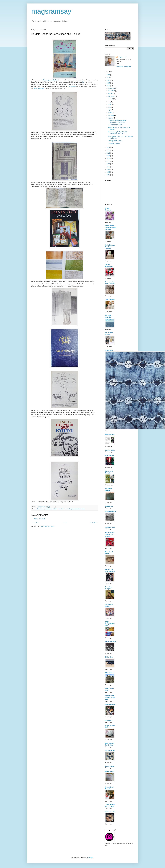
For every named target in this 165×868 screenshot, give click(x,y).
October (111, 94)
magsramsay (51, 11)
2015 (109, 153)
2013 (109, 158)
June (110, 104)
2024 (109, 75)
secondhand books (80, 509)
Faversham (61, 509)
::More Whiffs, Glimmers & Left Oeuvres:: (111, 228)
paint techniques (69, 509)
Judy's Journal (110, 300)
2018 (109, 86)
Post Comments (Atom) (47, 526)
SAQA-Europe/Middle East (110, 624)
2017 (109, 148)
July (110, 102)
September (112, 96)
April (110, 110)
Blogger (91, 858)
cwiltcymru (109, 720)
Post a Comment (39, 519)
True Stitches (110, 455)
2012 (109, 161)
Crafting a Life (110, 750)
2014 (109, 156)
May (110, 107)
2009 (109, 169)
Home (65, 523)
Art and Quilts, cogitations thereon (110, 534)
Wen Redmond (110, 434)
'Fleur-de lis (72, 86)
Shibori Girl (109, 350)
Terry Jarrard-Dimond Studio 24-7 (110, 698)
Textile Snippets (110, 641)
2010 (109, 167)
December (112, 88)
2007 (109, 175)
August (111, 99)
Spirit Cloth (109, 506)
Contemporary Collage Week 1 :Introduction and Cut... (118, 133)
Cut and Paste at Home (115, 125)
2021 (109, 78)
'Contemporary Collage (50, 80)
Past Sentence (39, 89)
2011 (109, 164)
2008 (109, 172)
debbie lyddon (110, 450)
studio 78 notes (110, 812)
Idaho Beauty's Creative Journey (110, 247)
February (111, 115)
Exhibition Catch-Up (114, 143)
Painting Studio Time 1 (115, 141)
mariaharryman (110, 527)
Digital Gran (109, 657)
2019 (109, 83)
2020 (109, 80)
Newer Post (36, 523)
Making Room (110, 771)
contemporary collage (51, 509)
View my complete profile (123, 66)
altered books (40, 509)
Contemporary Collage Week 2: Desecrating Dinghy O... (118, 121)
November (112, 91)
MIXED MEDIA (110, 673)
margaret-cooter (111, 512)
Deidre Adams (110, 766)
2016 (109, 150)
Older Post (94, 523)
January (111, 118)
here (84, 82)
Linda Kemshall (110, 705)
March (111, 113)
